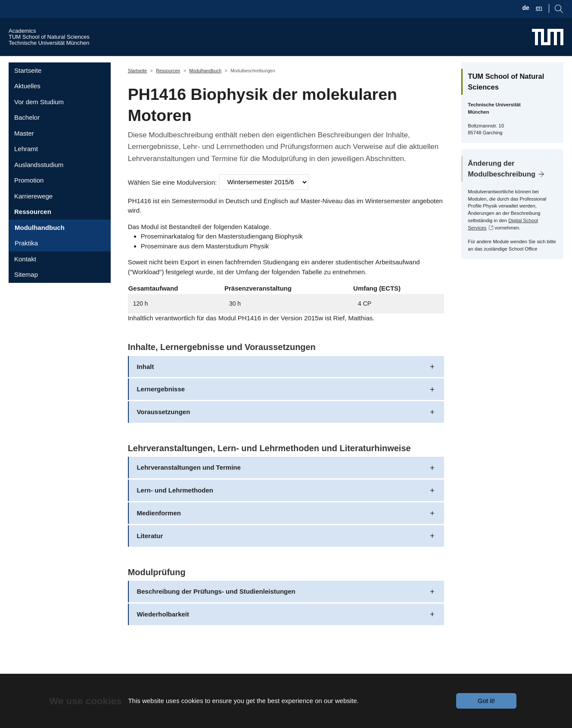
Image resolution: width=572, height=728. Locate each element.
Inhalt (145, 378)
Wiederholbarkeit (163, 626)
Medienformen (159, 525)
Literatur (150, 547)
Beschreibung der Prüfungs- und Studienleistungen (216, 603)
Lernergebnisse (161, 401)
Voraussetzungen (163, 423)
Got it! (486, 701)
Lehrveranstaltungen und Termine (188, 479)
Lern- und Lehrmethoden (175, 502)
